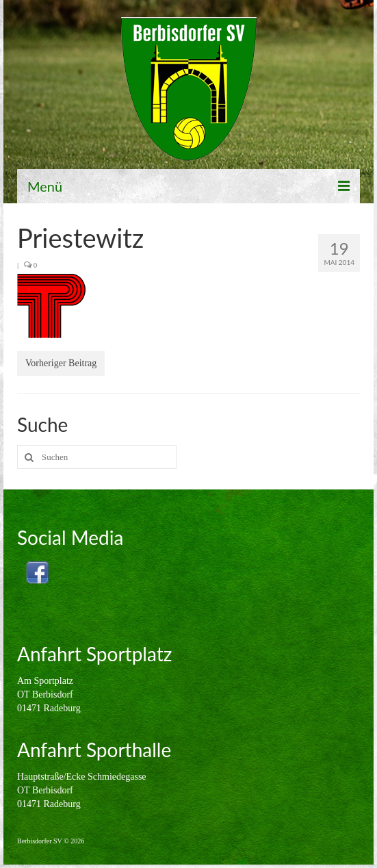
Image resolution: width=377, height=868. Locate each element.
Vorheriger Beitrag (61, 363)
